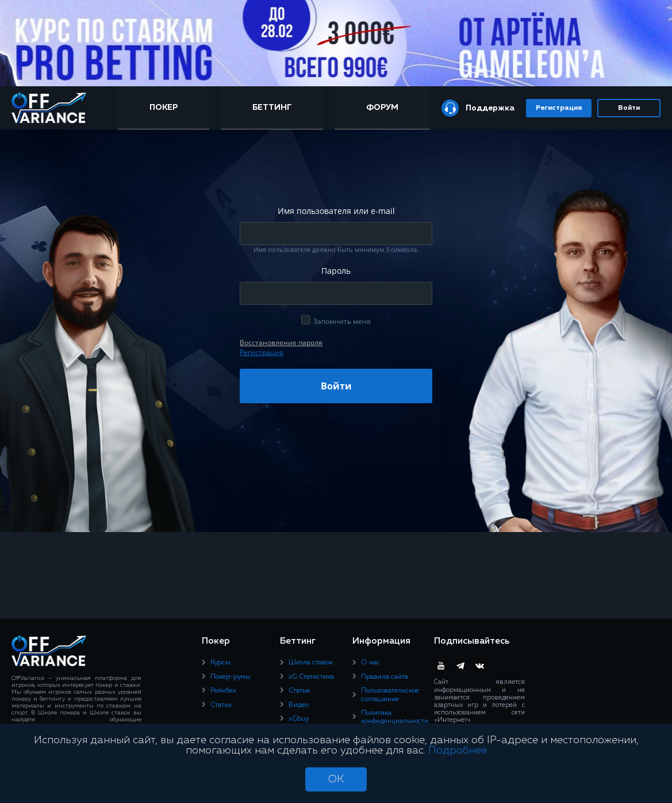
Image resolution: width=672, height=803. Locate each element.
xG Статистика (311, 677)
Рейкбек (223, 691)
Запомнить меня (342, 321)
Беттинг (272, 108)
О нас (370, 663)
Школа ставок (311, 663)
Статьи (221, 705)
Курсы (220, 663)
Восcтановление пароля (281, 343)
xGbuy (299, 719)
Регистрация (559, 108)
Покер (164, 108)
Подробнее (458, 751)
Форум (382, 108)
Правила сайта (385, 677)
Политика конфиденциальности (395, 717)
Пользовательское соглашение (390, 695)
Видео (299, 705)
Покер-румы (231, 677)
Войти (629, 108)
